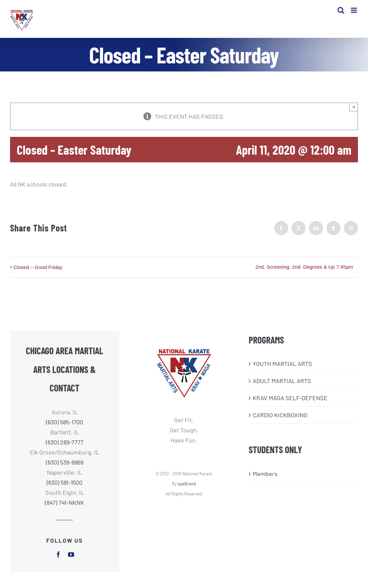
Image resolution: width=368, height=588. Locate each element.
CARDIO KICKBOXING (280, 415)
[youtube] (71, 554)
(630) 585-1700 (65, 422)
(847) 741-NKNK (65, 502)
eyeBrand (187, 484)
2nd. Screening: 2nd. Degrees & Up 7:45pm (304, 267)
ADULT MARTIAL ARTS (282, 381)
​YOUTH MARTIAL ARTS (282, 364)
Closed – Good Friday (38, 267)
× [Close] (354, 107)
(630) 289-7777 (65, 442)
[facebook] (58, 554)
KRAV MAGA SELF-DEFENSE (290, 398)
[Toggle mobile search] (341, 10)
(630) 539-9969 (65, 462)
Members (265, 474)
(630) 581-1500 (65, 482)
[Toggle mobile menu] (354, 10)
